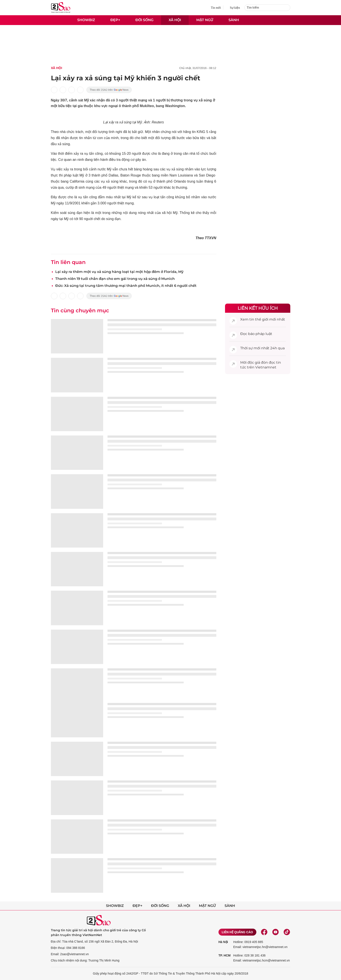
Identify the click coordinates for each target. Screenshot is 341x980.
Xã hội (175, 20)
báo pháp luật (260, 334)
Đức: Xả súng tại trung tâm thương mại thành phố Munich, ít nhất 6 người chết (126, 286)
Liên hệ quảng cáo (237, 932)
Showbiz (86, 20)
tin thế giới (259, 319)
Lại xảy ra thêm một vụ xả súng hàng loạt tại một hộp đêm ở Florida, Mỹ (119, 272)
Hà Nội (223, 942)
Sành (234, 20)
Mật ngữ (205, 20)
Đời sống (144, 20)
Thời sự (246, 348)
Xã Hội (57, 68)
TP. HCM (225, 955)
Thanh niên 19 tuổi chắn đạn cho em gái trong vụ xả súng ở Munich (115, 279)
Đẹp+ (115, 20)
